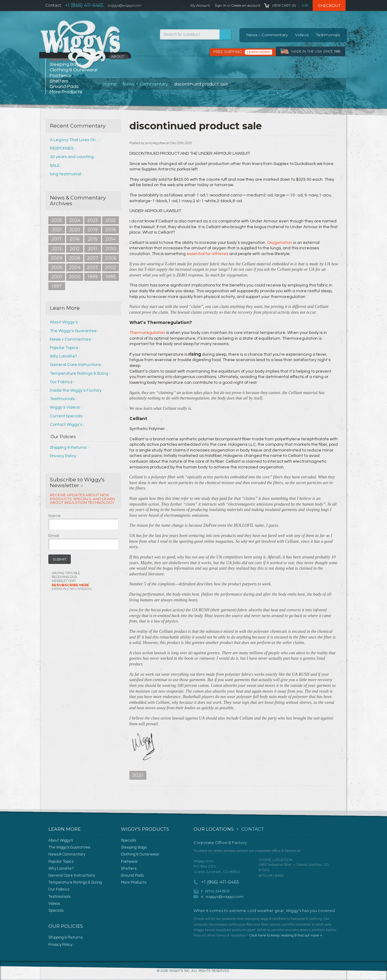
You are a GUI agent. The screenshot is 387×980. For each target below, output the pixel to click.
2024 (75, 220)
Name (55, 516)
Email (54, 536)
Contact (53, 5)
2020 (75, 230)
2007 (93, 258)
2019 (93, 230)
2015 (93, 239)
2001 (57, 277)
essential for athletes (207, 254)
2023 (93, 220)
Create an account (246, 5)
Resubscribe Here (72, 587)
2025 (57, 220)
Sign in (221, 5)
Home (110, 84)
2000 (75, 277)
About (119, 57)
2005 (57, 267)
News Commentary (267, 35)
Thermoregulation (147, 333)
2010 (111, 249)
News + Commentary (145, 84)
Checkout (329, 5)
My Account (200, 5)
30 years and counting (72, 157)
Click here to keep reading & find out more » (286, 935)
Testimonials (328, 35)
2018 (111, 230)
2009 (57, 258)
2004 (75, 267)
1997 (57, 286)
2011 (93, 249)
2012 (75, 249)
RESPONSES (62, 148)
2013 (57, 249)
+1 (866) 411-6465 (84, 5)
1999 (93, 277)
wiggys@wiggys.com (225, 896)
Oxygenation (280, 243)
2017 (57, 239)
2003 (93, 267)
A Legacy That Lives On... (74, 140)
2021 (57, 230)
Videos (302, 35)
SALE (55, 166)
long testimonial (66, 174)
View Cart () (284, 5)
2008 (75, 258)
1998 (111, 277)
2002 (111, 267)
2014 (111, 239)
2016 (75, 239)
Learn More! (259, 52)
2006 (111, 258)
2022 (111, 220)
